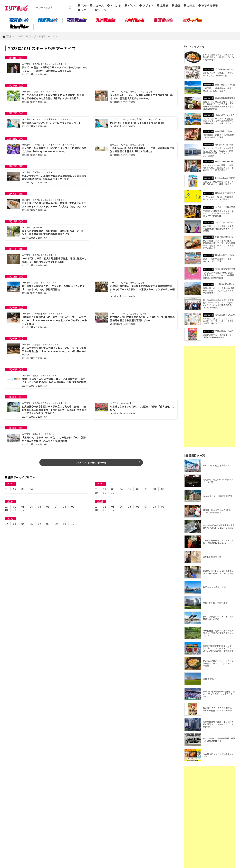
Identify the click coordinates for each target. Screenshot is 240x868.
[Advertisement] (210, 396)
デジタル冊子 (210, 5)
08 (154, 489)
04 (31, 489)
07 (146, 489)
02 (15, 489)
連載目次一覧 (197, 455)
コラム (191, 5)
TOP (84, 5)
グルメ (132, 5)
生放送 (164, 5)
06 (138, 489)
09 (163, 489)
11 (104, 493)
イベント (116, 5)
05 (129, 489)
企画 (178, 5)
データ (103, 10)
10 (96, 493)
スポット (148, 5)
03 (23, 489)
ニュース (99, 5)
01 (6, 489)
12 (113, 493)
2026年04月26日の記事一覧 (91, 462)
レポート (86, 10)
